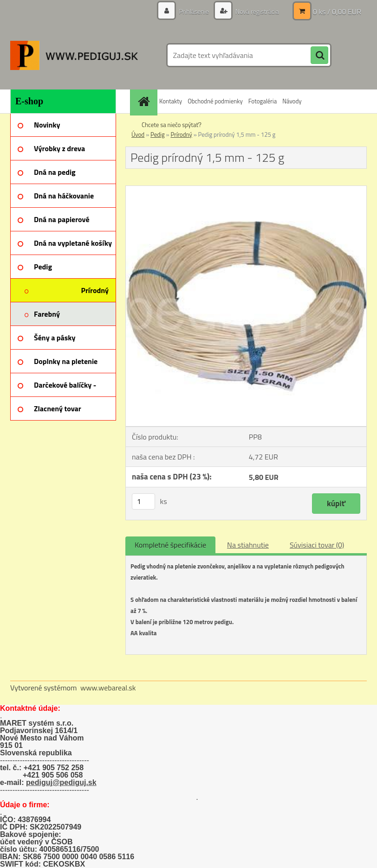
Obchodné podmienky (215, 101)
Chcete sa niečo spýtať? (172, 125)
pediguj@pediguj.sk (61, 782)
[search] (319, 56)
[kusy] (143, 501)
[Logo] (74, 55)
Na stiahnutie (248, 545)
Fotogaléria (263, 101)
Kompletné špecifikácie (170, 545)
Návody (292, 101)
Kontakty (171, 101)
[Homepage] (145, 101)
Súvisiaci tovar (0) (317, 545)
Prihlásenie (194, 11)
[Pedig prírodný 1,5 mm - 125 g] (246, 190)
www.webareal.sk (108, 688)
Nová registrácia (257, 11)
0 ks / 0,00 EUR (337, 12)
